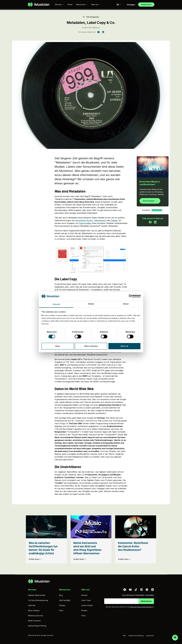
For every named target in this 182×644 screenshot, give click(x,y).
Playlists (62, 605)
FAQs (61, 610)
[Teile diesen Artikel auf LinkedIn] (103, 32)
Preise (70, 4)
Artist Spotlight (65, 600)
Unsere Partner (87, 605)
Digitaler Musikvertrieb (37, 595)
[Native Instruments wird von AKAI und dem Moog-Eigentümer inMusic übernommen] (91, 539)
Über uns (96, 4)
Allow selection (91, 346)
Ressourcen (82, 4)
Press (84, 616)
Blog (61, 595)
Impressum (150, 636)
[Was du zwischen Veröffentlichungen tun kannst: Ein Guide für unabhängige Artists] (46, 539)
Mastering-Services (36, 616)
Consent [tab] (56, 304)
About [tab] (126, 304)
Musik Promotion (34, 621)
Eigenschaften (85, 223)
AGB (124, 636)
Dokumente (80, 220)
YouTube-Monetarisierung (38, 600)
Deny (58, 346)
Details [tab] (91, 304)
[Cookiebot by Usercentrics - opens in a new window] (131, 296)
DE (119, 5)
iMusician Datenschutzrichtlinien (141, 607)
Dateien (114, 220)
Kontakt (84, 610)
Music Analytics (34, 610)
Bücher (90, 220)
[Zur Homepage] (38, 5)
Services (59, 4)
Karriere (84, 595)
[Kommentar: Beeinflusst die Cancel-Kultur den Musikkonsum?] (136, 539)
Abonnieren (146, 601)
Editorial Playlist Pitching (37, 626)
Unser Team (86, 600)
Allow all (124, 346)
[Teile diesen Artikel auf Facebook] (98, 32)
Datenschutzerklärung (136, 636)
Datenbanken (100, 220)
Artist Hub (32, 605)
